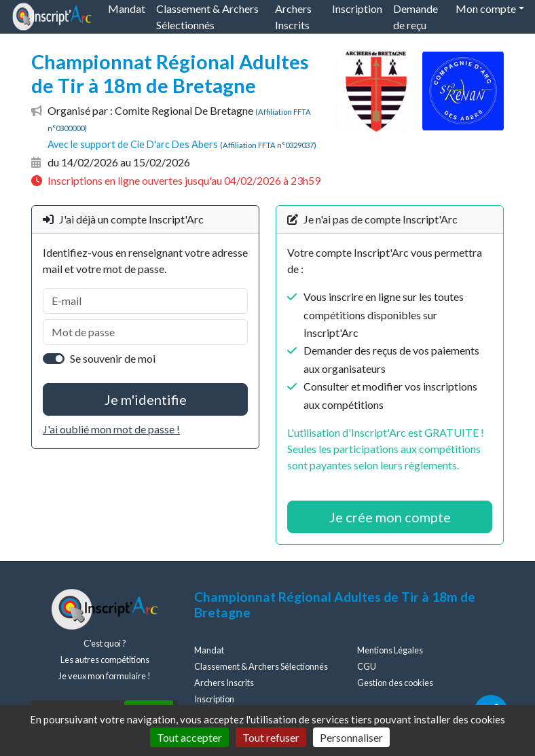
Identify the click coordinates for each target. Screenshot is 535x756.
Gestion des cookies (395, 683)
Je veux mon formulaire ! (105, 676)
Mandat (209, 650)
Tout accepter (189, 737)
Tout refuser (271, 737)
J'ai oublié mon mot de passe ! (111, 429)
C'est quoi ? (105, 643)
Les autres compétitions (105, 660)
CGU (367, 666)
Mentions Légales (390, 650)
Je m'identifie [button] (146, 399)
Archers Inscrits (224, 683)
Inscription (214, 699)
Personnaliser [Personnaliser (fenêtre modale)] (351, 737)
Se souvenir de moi (113, 358)
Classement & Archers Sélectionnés (261, 666)
